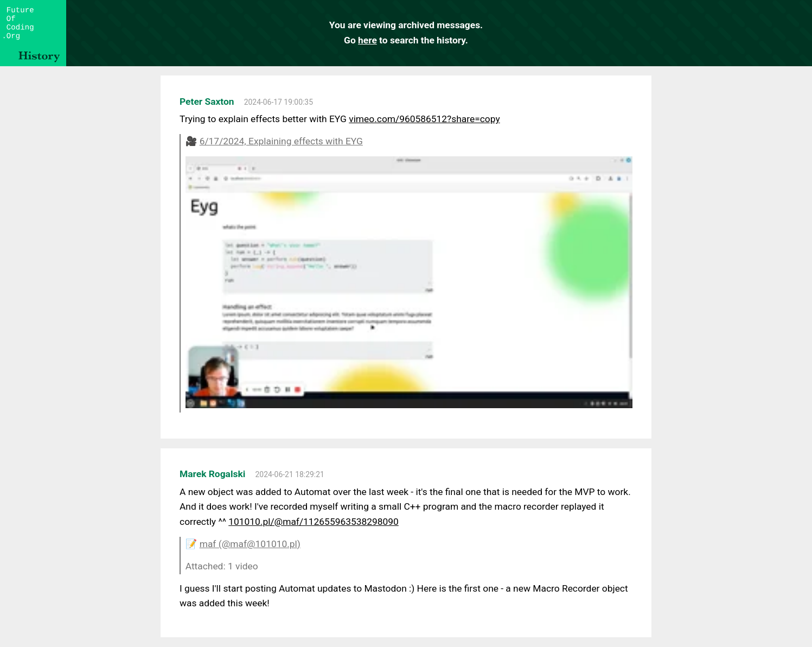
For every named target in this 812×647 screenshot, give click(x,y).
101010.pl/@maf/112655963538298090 (314, 522)
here (367, 40)
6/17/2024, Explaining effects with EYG (281, 141)
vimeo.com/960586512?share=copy (424, 119)
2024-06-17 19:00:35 (279, 102)
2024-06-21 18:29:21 (290, 474)
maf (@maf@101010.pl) (250, 544)
